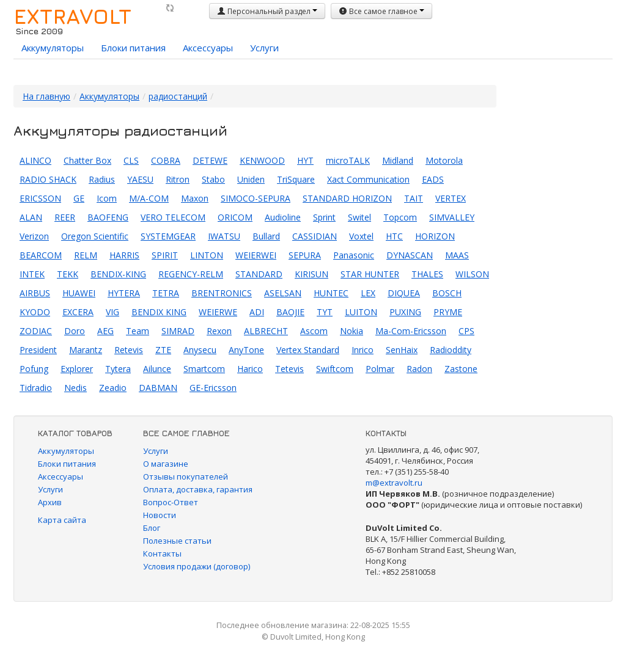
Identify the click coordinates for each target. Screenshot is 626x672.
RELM (86, 255)
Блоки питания (133, 48)
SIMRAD (178, 331)
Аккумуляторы (53, 48)
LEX (368, 293)
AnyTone (246, 350)
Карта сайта (62, 520)
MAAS (457, 255)
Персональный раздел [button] (267, 11)
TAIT (414, 198)
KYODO (35, 312)
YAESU (140, 179)
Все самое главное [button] (381, 11)
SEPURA (305, 255)
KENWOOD (262, 160)
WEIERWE (218, 312)
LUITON (361, 312)
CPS (466, 331)
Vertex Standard (308, 350)
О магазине (166, 464)
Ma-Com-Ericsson (411, 331)
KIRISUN (311, 274)
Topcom (400, 217)
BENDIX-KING (118, 274)
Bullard (266, 236)
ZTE (163, 350)
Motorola (444, 160)
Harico (250, 369)
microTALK (348, 160)
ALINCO (35, 160)
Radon (419, 369)
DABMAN (158, 388)
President (38, 350)
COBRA (166, 160)
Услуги (264, 48)
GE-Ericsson (213, 388)
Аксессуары (208, 48)
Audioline (283, 217)
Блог (152, 528)
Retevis (129, 350)
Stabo (213, 179)
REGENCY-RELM (191, 274)
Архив (50, 502)
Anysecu (200, 350)
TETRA (166, 293)
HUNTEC (331, 293)
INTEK (32, 274)
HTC (394, 236)
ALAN (31, 217)
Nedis (75, 388)
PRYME (448, 312)
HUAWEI (79, 293)
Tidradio (36, 388)
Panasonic (354, 255)
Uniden (251, 179)
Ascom (314, 331)
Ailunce (157, 369)
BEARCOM (41, 255)
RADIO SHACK (48, 179)
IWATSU (224, 236)
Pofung (34, 369)
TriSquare (296, 179)
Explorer (77, 369)
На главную (46, 96)
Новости (160, 515)
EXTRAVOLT (72, 16)
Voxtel (361, 236)
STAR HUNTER (370, 274)
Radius (102, 179)
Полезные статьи (177, 541)
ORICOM (235, 217)
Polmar (380, 369)
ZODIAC (36, 331)
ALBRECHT (266, 331)
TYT (325, 312)
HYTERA (124, 293)
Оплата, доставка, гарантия (198, 489)
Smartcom (204, 369)
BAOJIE (290, 312)
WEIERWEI (256, 255)
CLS (131, 160)
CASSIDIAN (315, 236)
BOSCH (447, 293)
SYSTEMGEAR (168, 236)
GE (79, 198)
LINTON (207, 255)
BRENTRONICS (222, 293)
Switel (359, 217)
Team (138, 331)
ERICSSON (40, 198)
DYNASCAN (410, 255)
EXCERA (78, 312)
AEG (105, 331)
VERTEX (451, 198)
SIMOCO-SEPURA (256, 198)
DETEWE (210, 160)
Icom (107, 198)
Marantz (86, 350)
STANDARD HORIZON (347, 198)
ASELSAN (283, 293)
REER (65, 217)
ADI (257, 312)
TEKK (68, 274)
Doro (75, 331)
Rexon (219, 331)
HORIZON (435, 236)
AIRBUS (35, 293)
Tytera (118, 369)
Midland (398, 160)
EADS (433, 179)
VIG (112, 312)
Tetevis (289, 369)
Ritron (178, 179)
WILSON (472, 274)
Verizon (34, 236)
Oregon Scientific (95, 236)
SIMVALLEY (452, 217)
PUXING (405, 312)
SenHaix (402, 350)
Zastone (461, 369)
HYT (305, 160)
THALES (427, 274)
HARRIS (124, 255)
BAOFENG (108, 217)
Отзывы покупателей (186, 477)
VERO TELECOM (173, 217)
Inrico (363, 350)
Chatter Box (87, 160)
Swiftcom (335, 369)
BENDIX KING (159, 312)
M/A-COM (149, 198)
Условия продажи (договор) (197, 566)
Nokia (352, 331)
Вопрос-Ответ (171, 502)
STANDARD (259, 274)
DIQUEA (404, 293)
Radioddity (451, 350)
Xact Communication (368, 179)
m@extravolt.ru (394, 483)
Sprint (324, 217)
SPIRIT (165, 255)
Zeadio (113, 388)
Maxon (195, 198)
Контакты (162, 553)
